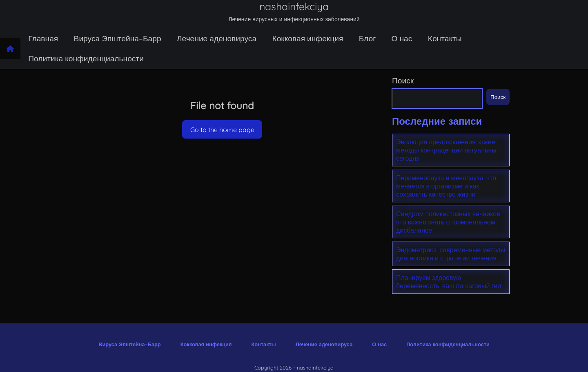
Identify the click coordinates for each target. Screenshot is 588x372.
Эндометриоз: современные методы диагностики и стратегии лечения (451, 254)
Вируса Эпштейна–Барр (118, 38)
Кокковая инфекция (307, 38)
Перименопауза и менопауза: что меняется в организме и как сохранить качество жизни (446, 186)
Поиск (403, 81)
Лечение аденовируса (217, 38)
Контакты (445, 38)
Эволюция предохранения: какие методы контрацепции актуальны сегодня (446, 150)
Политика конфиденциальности (86, 58)
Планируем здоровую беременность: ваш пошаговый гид (449, 282)
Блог (367, 38)
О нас (402, 38)
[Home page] (10, 49)
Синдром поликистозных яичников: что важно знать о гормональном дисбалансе (449, 222)
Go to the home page (222, 130)
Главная (43, 38)
